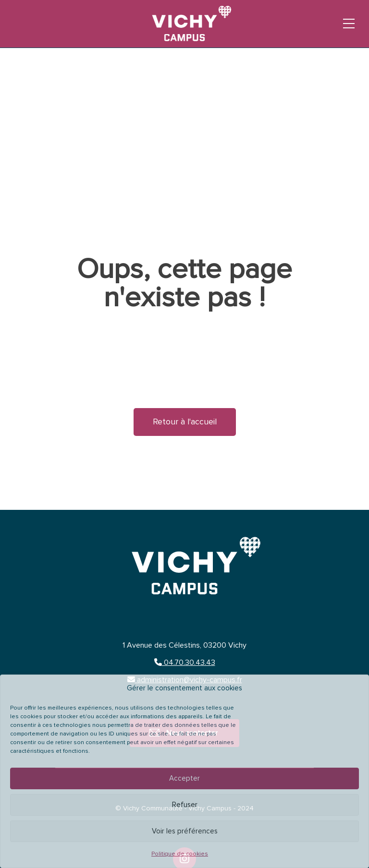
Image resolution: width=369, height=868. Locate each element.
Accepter (184, 778)
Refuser (185, 805)
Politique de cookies (180, 854)
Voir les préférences (185, 831)
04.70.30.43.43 (185, 663)
